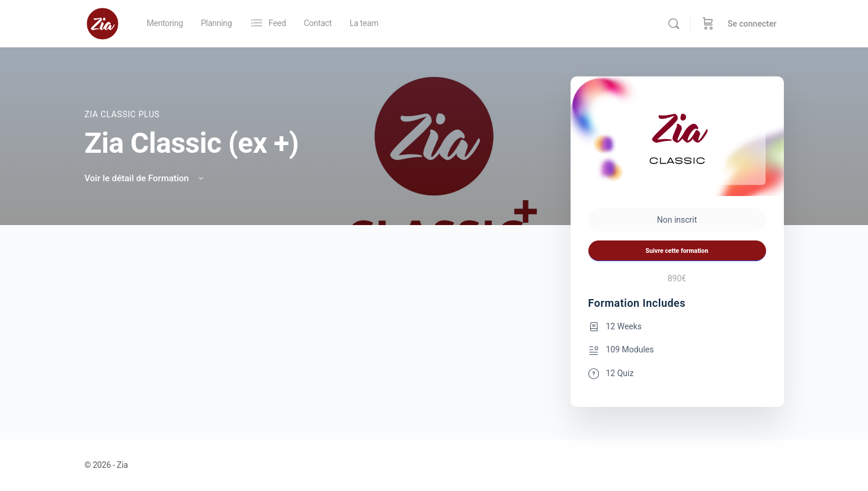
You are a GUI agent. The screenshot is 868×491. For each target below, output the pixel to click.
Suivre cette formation (677, 251)
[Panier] (708, 24)
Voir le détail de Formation (145, 178)
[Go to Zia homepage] (103, 23)
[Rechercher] (674, 24)
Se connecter (752, 24)
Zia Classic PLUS (122, 114)
